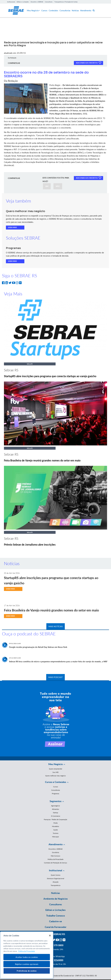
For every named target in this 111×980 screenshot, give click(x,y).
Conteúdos (53, 10)
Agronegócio (55, 806)
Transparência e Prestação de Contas (66, 2)
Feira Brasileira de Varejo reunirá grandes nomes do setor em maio (42, 460)
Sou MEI (55, 772)
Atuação (56, 882)
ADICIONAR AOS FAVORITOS (88, 63)
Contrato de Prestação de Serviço (55, 863)
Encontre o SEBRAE (37, 2)
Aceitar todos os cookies (27, 957)
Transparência (55, 885)
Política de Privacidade (55, 859)
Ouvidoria (55, 852)
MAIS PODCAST (55, 677)
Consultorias (65, 10)
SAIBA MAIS (12, 227)
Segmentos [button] (56, 801)
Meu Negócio (33, 10)
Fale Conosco (55, 856)
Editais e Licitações (23, 2)
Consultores (49, 2)
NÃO (58, 186)
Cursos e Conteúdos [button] (56, 782)
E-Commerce (56, 816)
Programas (55, 794)
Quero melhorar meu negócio (55, 776)
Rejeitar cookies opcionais (27, 964)
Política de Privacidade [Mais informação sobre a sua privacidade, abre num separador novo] (27, 951)
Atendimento (86, 10)
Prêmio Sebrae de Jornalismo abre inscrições (30, 545)
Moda (55, 823)
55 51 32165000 (56, 960)
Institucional (11, 2)
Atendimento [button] (56, 844)
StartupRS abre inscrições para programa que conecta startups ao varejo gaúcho (50, 376)
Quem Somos (56, 875)
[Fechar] (50, 936)
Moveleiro (55, 826)
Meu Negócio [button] (55, 764)
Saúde (55, 830)
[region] (27, 955)
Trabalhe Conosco (55, 916)
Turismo (56, 833)
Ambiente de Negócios (56, 899)
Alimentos (55, 809)
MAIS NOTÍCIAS (56, 626)
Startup (55, 813)
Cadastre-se (55, 921)
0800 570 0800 (56, 945)
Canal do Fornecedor (56, 927)
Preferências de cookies (27, 971)
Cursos (44, 10)
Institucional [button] (55, 870)
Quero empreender (56, 769)
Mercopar (55, 837)
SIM (47, 186)
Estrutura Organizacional (56, 878)
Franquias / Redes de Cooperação (55, 819)
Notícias (75, 10)
